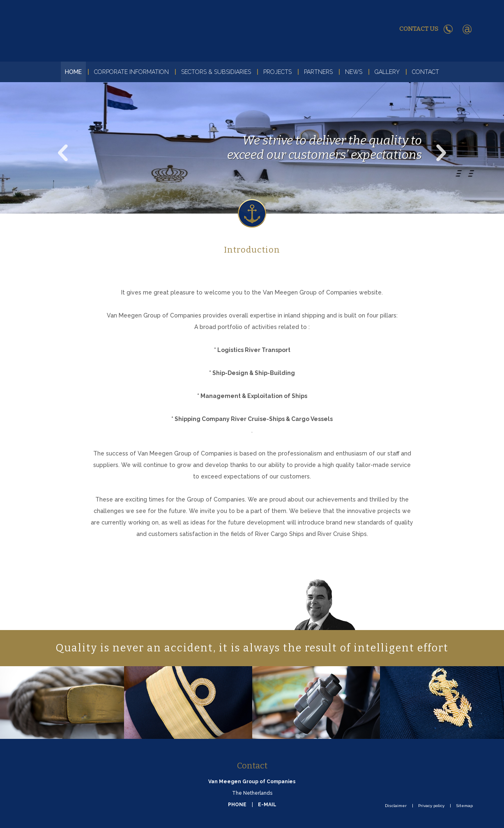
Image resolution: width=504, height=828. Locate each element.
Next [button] (430, 143)
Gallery (387, 72)
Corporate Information (131, 72)
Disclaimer (396, 806)
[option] (252, 148)
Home (73, 72)
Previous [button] (53, 143)
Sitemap (464, 806)
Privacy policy (431, 806)
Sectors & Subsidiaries (216, 72)
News (354, 72)
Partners (318, 72)
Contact (426, 72)
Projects (277, 72)
